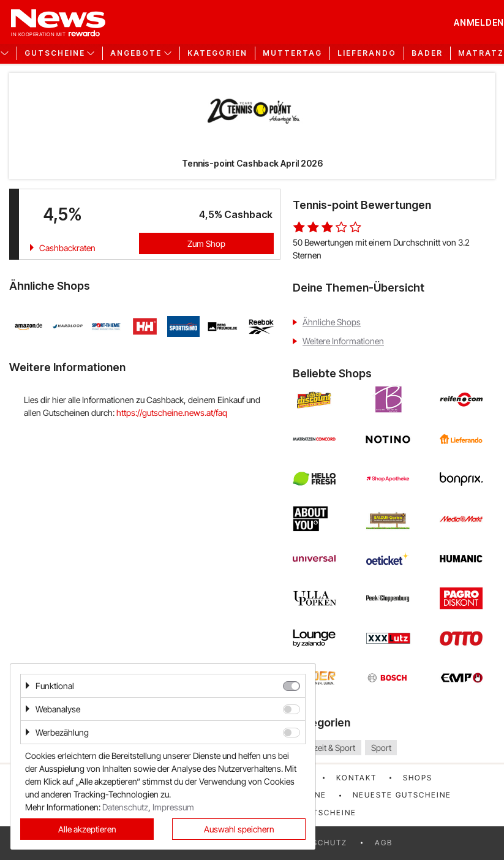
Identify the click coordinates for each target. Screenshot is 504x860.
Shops (418, 778)
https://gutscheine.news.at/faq (172, 413)
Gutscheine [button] (55, 53)
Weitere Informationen (343, 341)
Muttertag (292, 53)
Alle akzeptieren (87, 829)
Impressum (173, 807)
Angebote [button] (136, 53)
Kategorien (217, 53)
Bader (427, 53)
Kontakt (356, 778)
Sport (381, 748)
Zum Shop (206, 243)
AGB (384, 843)
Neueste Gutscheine (402, 795)
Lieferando (367, 53)
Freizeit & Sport (327, 748)
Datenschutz (125, 807)
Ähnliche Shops (332, 322)
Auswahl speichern (239, 829)
